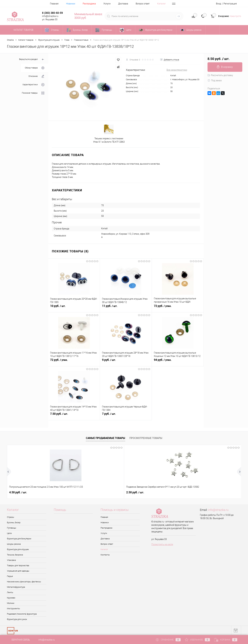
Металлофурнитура (16, 587)
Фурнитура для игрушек (18, 549)
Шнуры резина (14, 544)
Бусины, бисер (14, 522)
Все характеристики (177, 70)
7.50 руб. (74, 416)
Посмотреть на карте (162, 544)
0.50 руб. (205, 492)
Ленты (10, 592)
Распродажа (89, 4)
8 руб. (110, 492)
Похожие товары (33, 93)
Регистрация (230, 4)
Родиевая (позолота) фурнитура (22, 614)
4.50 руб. (18, 492)
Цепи (9, 533)
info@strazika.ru (218, 510)
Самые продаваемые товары (105, 438)
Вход (219, 4)
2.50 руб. (65, 492)
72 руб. (178, 308)
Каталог (161, 4)
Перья (10, 576)
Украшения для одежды (18, 571)
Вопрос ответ (143, 4)
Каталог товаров (23, 30)
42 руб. (157, 492)
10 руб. (74, 308)
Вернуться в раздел (32, 60)
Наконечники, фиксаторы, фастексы (24, 582)
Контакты (105, 555)
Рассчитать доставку (220, 75)
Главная (54, 4)
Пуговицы (12, 528)
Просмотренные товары (146, 438)
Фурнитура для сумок (17, 619)
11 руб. (126, 308)
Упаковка (11, 560)
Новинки (71, 4)
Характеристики (33, 85)
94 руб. (178, 362)
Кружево (11, 598)
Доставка (123, 4)
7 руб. (126, 416)
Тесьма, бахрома (15, 555)
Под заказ (215, 80)
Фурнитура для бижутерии (19, 539)
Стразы (11, 517)
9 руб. (126, 362)
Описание (36, 76)
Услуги (107, 4)
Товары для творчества (18, 565)
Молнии (11, 603)
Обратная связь (18, 640)
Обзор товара (35, 68)
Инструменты (13, 609)
